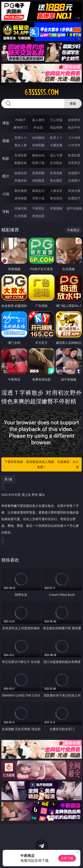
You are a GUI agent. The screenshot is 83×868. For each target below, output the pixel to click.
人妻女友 (56, 191)
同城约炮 (21, 208)
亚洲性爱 (21, 155)
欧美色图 (56, 173)
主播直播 (56, 145)
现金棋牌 (56, 127)
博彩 (6, 123)
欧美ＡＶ (56, 138)
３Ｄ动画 (74, 138)
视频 (6, 141)
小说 (6, 194)
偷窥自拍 (21, 173)
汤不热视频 (74, 208)
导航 (6, 212)
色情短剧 (38, 216)
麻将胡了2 (21, 127)
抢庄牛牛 (74, 127)
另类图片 (74, 180)
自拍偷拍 (38, 138)
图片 (6, 176)
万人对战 (56, 120)
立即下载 (67, 858)
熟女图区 (56, 180)
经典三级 (38, 163)
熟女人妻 (21, 145)
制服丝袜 (21, 163)
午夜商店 (38, 208)
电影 (6, 158)
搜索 (73, 103)
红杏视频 (21, 216)
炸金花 (38, 127)
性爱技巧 (74, 198)
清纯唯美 (38, 180)
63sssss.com (41, 92)
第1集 (8, 479)
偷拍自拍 (38, 155)
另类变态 (74, 163)
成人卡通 (56, 155)
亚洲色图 (38, 173)
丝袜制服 (38, 145)
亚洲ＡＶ (21, 138)
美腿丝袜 (21, 180)
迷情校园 (21, 198)
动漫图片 (74, 173)
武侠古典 (74, 191)
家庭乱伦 (38, 191)
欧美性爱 (74, 155)
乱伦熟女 (56, 163)
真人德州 (38, 120)
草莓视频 (56, 208)
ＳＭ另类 (74, 145)
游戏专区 (74, 120)
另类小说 (38, 198)
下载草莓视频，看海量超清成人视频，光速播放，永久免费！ (42, 465)
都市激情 (21, 191)
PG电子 (20, 120)
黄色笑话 (56, 198)
